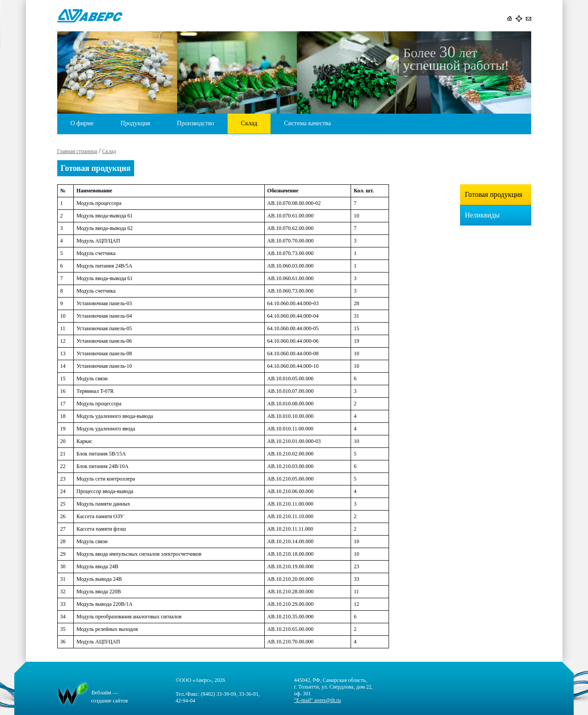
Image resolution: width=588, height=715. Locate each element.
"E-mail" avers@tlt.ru (318, 700)
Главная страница (77, 151)
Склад (249, 123)
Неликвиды (482, 215)
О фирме (82, 123)
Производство (196, 123)
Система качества (307, 123)
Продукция (135, 123)
